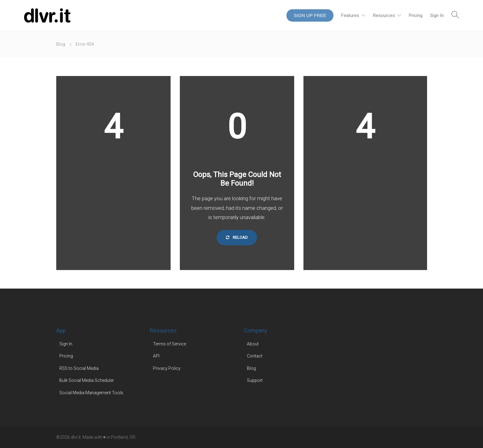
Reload (237, 237)
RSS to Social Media (79, 368)
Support (255, 380)
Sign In (437, 15)
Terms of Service (169, 344)
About (253, 344)
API (156, 356)
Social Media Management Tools (91, 393)
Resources (384, 15)
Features (350, 15)
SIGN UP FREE (310, 15)
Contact (255, 356)
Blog (61, 44)
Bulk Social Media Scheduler (87, 380)
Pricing (416, 15)
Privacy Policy (167, 368)
